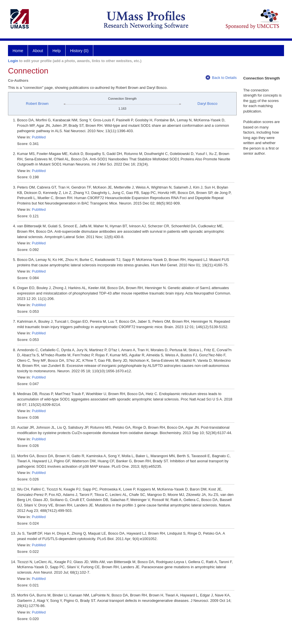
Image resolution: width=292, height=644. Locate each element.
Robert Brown (37, 104)
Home (18, 51)
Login (13, 61)
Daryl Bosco (208, 104)
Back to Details (221, 78)
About (38, 51)
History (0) (79, 51)
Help (57, 51)
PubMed (39, 137)
